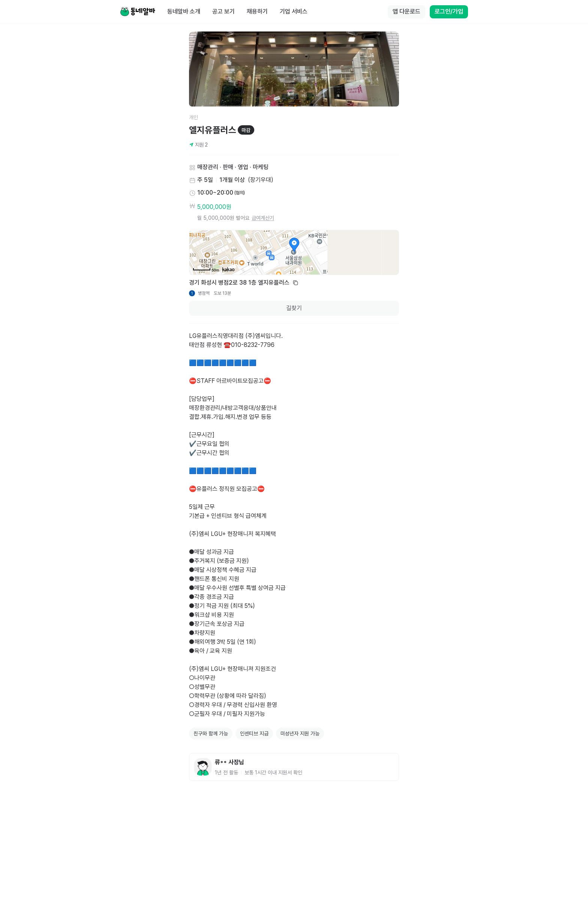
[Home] (138, 12)
